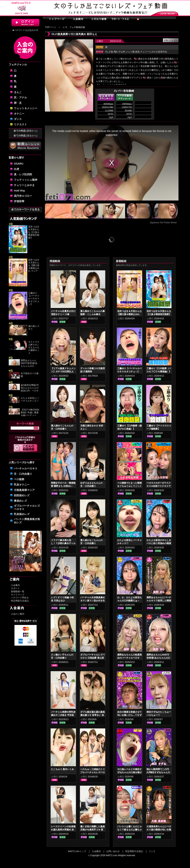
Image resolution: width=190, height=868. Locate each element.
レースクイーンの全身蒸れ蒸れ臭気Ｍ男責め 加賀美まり (63, 830)
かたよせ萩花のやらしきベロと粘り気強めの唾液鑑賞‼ (159, 543)
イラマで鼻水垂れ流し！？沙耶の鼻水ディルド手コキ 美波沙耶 (63, 543)
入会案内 (15, 585)
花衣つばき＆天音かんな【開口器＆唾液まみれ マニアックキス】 (130, 314)
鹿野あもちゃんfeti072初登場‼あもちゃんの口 (29, 363)
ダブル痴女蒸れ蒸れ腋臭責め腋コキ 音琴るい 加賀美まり (93, 715)
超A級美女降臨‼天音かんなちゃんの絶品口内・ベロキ (30, 388)
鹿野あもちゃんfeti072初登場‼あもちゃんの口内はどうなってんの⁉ (158, 658)
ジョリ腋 (130, 52)
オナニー (19, 114)
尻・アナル (20, 97)
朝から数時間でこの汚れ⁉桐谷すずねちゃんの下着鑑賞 (158, 772)
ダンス (18, 119)
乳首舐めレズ (22, 514)
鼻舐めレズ (20, 501)
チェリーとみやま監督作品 (154, 52)
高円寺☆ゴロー (23, 196)
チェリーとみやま (24, 185)
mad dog (19, 191)
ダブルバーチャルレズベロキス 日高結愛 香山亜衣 (93, 658)
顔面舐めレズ (22, 495)
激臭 (137, 52)
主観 (111, 52)
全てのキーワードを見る (25, 209)
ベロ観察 (19, 479)
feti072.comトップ (77, 851)
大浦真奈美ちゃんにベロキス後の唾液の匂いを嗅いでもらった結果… (159, 830)
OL (107, 52)
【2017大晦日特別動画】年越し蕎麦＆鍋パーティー (30, 413)
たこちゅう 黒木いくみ (62, 769)
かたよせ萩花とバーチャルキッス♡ (30, 399)
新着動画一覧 (18, 592)
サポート (15, 588)
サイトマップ (18, 595)
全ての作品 (25, 131)
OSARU (19, 164)
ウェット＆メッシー (26, 108)
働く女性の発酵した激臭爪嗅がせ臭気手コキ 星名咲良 (93, 830)
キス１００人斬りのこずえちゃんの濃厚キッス (34, 347)
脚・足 (18, 103)
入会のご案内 (18, 614)
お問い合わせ (113, 851)
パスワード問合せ (20, 598)
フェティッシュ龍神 (26, 180)
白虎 (17, 169)
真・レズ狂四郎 (23, 174)
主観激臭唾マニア (24, 490)
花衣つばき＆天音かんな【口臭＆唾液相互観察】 (34, 232)
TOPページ (50, 27)
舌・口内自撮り (23, 474)
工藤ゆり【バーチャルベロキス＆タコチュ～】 (34, 299)
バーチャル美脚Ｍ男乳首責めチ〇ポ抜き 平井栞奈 (63, 715)
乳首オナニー (22, 485)
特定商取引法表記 (20, 601)
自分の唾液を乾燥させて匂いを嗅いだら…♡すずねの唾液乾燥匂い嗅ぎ (130, 715)
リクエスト (20, 124)
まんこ (18, 92)
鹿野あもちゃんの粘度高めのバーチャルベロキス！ (130, 658)
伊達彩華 (19, 201)
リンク (152, 851)
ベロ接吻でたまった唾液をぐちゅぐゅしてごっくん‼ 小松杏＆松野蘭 (130, 486)
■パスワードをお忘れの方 (25, 30)
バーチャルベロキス (26, 468)
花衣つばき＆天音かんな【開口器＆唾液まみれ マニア (34, 265)
